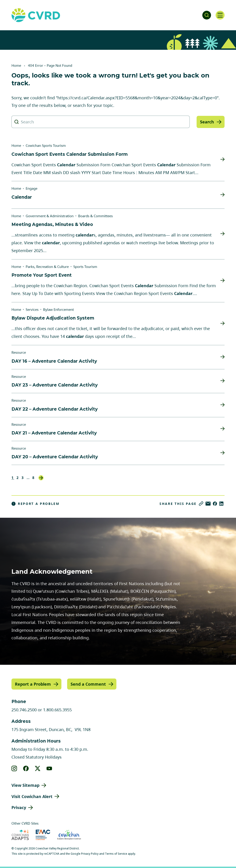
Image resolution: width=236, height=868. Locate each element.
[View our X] (38, 768)
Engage (32, 188)
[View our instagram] (14, 768)
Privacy (19, 807)
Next (41, 478)
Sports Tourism (85, 267)
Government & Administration (50, 216)
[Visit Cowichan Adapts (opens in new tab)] (20, 835)
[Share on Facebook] (215, 504)
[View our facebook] (26, 768)
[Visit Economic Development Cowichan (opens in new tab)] (69, 835)
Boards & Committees (95, 216)
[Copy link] (201, 504)
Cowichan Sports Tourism (46, 145)
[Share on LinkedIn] (221, 504)
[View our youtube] (49, 768)
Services (32, 309)
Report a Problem (36, 504)
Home (16, 65)
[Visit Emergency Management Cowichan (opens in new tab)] (43, 835)
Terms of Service (116, 854)
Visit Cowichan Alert (32, 796)
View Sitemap (25, 785)
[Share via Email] (208, 504)
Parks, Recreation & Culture (47, 267)
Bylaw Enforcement (58, 309)
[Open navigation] (220, 15)
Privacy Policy (90, 854)
